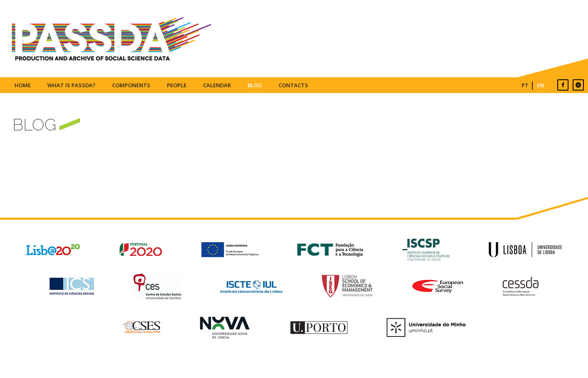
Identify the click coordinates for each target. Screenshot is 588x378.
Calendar (217, 85)
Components (131, 85)
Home (23, 85)
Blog (255, 85)
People (177, 85)
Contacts (293, 85)
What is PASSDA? (71, 85)
